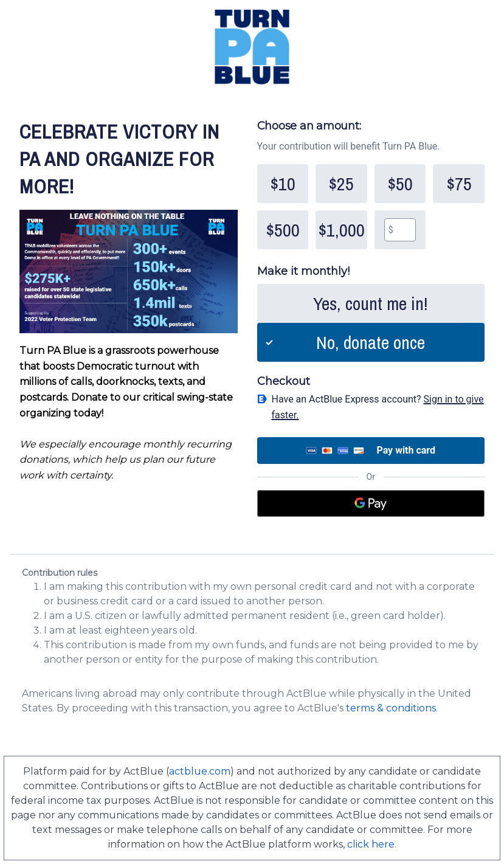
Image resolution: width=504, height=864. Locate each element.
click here (371, 844)
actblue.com (200, 771)
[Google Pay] (371, 503)
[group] (371, 207)
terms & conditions (391, 708)
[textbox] (405, 230)
